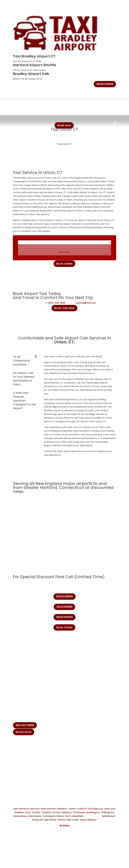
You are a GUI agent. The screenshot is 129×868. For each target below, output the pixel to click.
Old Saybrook (95, 809)
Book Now (64, 125)
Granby (36, 812)
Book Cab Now (64, 308)
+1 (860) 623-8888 (28, 757)
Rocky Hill (38, 820)
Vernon (62, 820)
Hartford (35, 809)
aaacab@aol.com (86, 303)
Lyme (107, 809)
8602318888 (64, 607)
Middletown (109, 816)
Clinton (72, 809)
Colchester (79, 812)
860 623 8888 (25, 725)
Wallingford (108, 812)
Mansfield (78, 816)
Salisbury (67, 812)
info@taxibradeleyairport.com (36, 764)
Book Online (64, 264)
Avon (28, 812)
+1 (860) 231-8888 (28, 750)
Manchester (35, 816)
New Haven (73, 820)
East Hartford (21, 809)
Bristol (60, 816)
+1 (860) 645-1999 (55, 303)
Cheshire (46, 812)
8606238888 (105, 84)
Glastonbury (20, 816)
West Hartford (49, 809)
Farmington (49, 816)
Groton (56, 812)
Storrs (68, 816)
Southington (93, 812)
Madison (62, 809)
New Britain (50, 820)
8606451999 (64, 617)
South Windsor (88, 820)
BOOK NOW (24, 732)
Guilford (82, 809)
